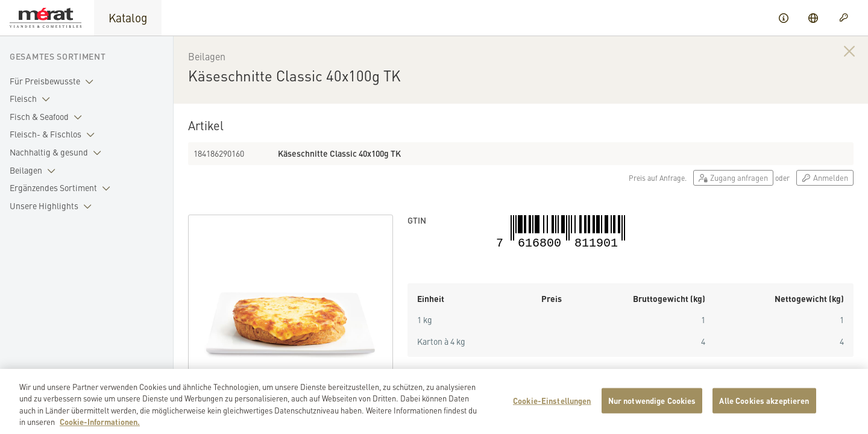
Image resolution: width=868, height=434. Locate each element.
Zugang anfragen (733, 178)
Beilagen (35, 171)
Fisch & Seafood (48, 117)
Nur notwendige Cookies (652, 408)
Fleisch (32, 99)
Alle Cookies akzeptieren (764, 408)
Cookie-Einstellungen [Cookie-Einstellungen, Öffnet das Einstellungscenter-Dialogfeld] (552, 408)
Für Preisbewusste (54, 81)
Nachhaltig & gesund (58, 153)
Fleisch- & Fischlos (55, 134)
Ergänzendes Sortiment (62, 188)
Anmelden (825, 178)
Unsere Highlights (53, 206)
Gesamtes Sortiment (58, 56)
